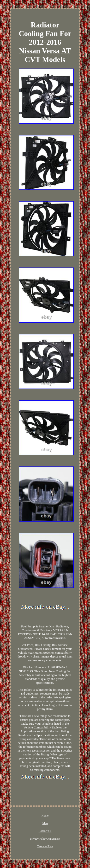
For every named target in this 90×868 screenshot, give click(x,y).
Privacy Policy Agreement (45, 839)
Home (45, 816)
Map (45, 823)
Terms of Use (45, 846)
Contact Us (45, 831)
